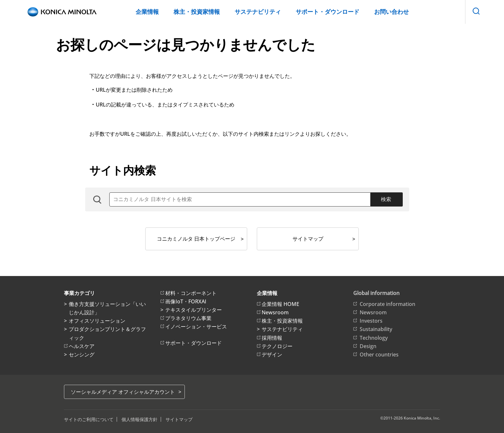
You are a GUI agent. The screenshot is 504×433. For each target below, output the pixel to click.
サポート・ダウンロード (328, 12)
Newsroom (275, 312)
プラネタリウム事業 (188, 318)
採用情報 (272, 338)
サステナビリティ (258, 12)
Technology (374, 338)
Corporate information (387, 304)
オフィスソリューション (97, 321)
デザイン (272, 355)
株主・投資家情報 (197, 12)
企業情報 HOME (280, 304)
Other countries (379, 355)
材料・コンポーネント (191, 293)
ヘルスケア (82, 346)
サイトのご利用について (89, 419)
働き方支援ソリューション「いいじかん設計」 (107, 308)
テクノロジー (277, 346)
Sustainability (376, 329)
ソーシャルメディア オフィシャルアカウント (123, 392)
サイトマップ (308, 239)
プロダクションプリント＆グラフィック (107, 333)
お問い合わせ (392, 12)
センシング (82, 355)
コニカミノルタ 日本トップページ (196, 239)
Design (368, 346)
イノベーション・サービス (196, 327)
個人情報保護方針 (139, 419)
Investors (371, 321)
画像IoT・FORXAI (186, 301)
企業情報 (147, 12)
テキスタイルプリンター (194, 310)
